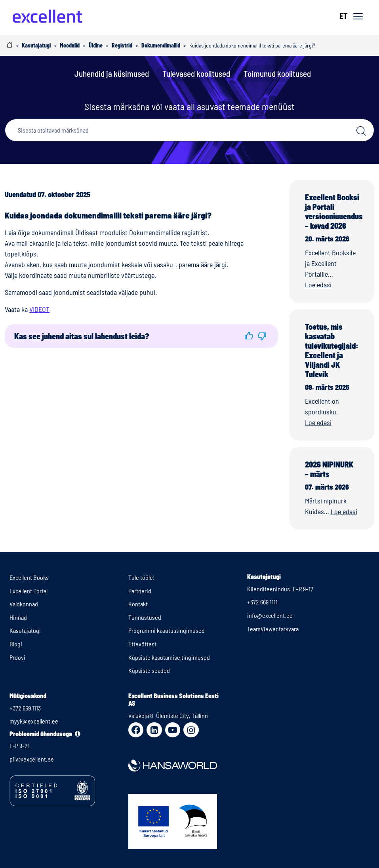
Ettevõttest (142, 644)
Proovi (17, 657)
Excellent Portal (29, 591)
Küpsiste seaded (149, 670)
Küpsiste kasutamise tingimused (169, 657)
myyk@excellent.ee (34, 721)
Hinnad (18, 617)
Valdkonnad (24, 604)
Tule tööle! (142, 577)
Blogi (16, 644)
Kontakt (138, 604)
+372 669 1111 (262, 602)
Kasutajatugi (25, 630)
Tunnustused (145, 617)
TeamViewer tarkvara (273, 629)
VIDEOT (39, 309)
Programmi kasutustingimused (167, 630)
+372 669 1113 (25, 708)
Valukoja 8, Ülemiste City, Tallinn (168, 715)
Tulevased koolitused (196, 73)
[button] (249, 336)
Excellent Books (29, 577)
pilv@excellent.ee (32, 759)
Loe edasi (318, 285)
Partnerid (140, 591)
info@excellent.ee (270, 615)
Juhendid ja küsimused (112, 73)
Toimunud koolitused (277, 73)
